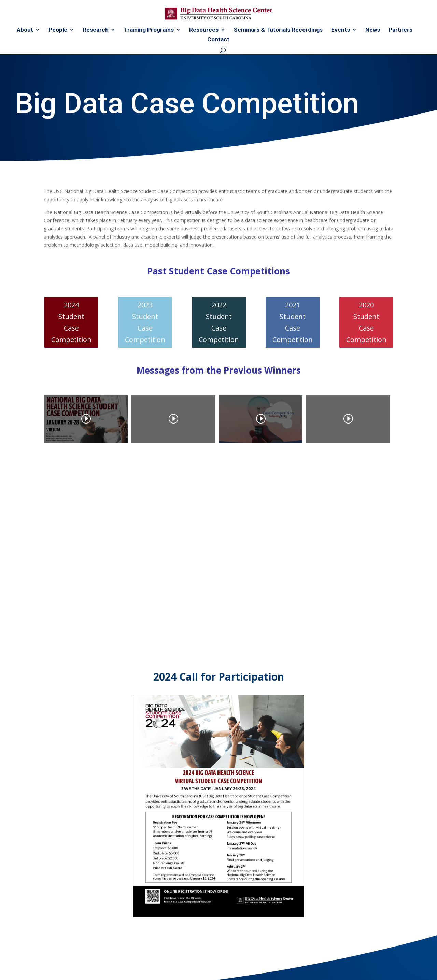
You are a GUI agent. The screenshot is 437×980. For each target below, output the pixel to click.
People (58, 30)
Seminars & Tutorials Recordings (278, 30)
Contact (218, 40)
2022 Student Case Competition (219, 322)
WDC (98, 970)
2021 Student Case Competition (293, 322)
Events (341, 30)
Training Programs (149, 30)
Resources (204, 30)
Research (96, 30)
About (25, 30)
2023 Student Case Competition (145, 322)
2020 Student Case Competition (366, 322)
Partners (400, 30)
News (373, 30)
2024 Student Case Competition (71, 322)
